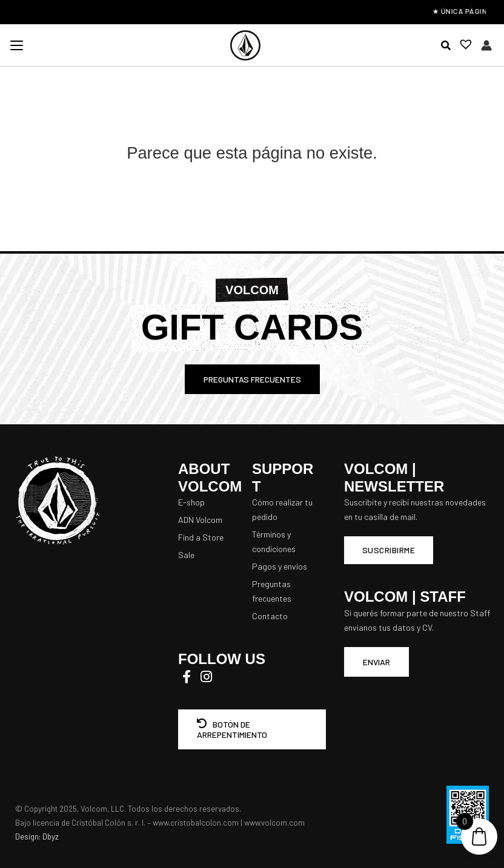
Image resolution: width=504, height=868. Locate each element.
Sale (186, 555)
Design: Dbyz (37, 837)
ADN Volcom (200, 520)
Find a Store (201, 537)
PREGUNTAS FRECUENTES (252, 379)
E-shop (191, 502)
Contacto (270, 616)
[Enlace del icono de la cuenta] (486, 45)
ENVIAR (376, 662)
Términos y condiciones (274, 541)
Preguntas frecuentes (272, 591)
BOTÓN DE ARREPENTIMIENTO (232, 729)
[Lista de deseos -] (462, 46)
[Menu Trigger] (16, 45)
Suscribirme (389, 550)
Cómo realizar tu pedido (282, 509)
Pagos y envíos (280, 566)
